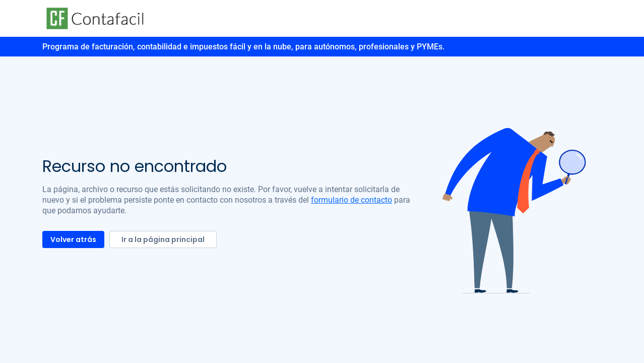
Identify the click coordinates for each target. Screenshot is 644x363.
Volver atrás (73, 239)
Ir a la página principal (163, 239)
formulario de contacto (351, 200)
